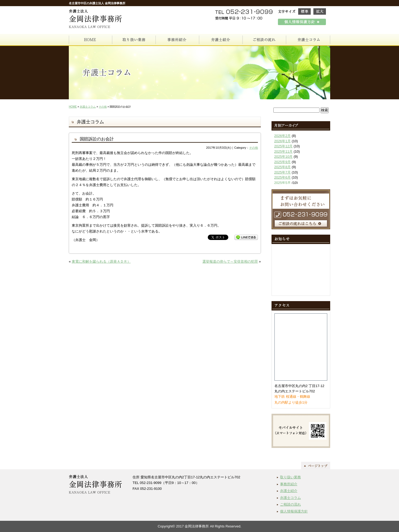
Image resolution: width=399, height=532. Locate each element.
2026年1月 (282, 141)
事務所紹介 (289, 484)
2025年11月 (283, 151)
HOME (73, 107)
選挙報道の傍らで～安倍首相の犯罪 (230, 261)
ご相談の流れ (290, 504)
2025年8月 (282, 167)
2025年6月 (282, 177)
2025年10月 (283, 157)
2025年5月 (282, 183)
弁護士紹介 (289, 491)
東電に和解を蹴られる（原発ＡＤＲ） (101, 261)
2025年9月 (282, 162)
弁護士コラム (88, 107)
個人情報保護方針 (294, 511)
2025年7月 (282, 172)
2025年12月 (283, 146)
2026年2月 (282, 136)
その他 (103, 107)
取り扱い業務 (290, 477)
